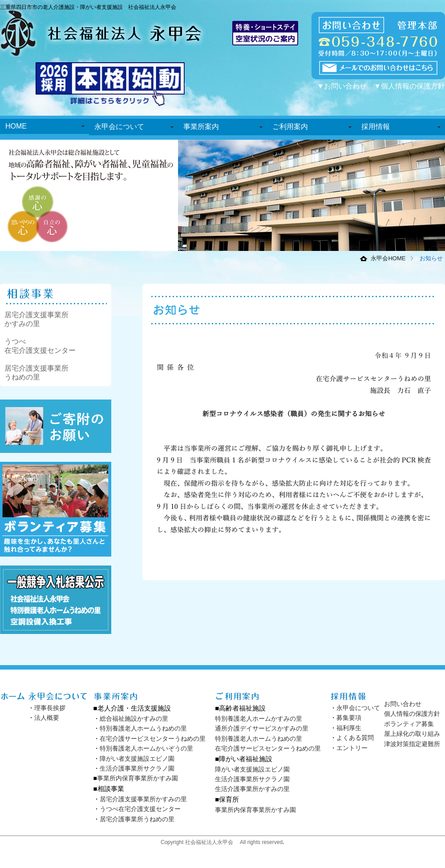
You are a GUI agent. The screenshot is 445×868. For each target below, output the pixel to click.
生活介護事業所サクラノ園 (137, 768)
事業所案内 (201, 127)
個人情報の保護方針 (412, 714)
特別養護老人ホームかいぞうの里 (146, 748)
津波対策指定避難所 (412, 744)
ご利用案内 (290, 127)
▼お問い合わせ (342, 86)
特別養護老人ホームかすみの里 (259, 719)
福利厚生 (349, 728)
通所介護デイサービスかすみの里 (262, 728)
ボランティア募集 (409, 724)
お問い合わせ (403, 704)
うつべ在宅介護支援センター (140, 809)
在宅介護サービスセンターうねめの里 (153, 739)
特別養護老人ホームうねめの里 (143, 728)
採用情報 (376, 127)
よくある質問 (355, 738)
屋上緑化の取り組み (412, 734)
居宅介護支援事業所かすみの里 (143, 799)
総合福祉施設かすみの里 (134, 719)
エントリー (352, 748)
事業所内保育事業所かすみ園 (138, 778)
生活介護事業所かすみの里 (252, 789)
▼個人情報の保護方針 (409, 86)
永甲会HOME (388, 258)
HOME (16, 126)
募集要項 (349, 718)
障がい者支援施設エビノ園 (137, 759)
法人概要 (47, 718)
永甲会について (119, 127)
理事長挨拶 (50, 708)
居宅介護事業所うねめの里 (137, 819)
